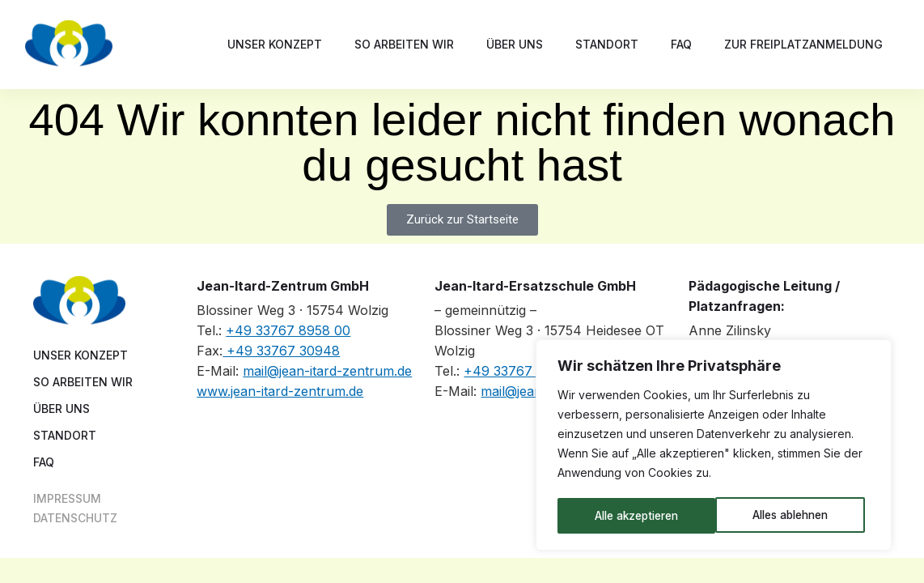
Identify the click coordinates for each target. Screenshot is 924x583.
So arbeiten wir (404, 44)
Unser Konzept (275, 44)
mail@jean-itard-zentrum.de (327, 371)
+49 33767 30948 (281, 351)
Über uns (515, 44)
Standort (607, 44)
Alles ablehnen (632, 515)
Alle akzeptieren (791, 515)
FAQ (681, 44)
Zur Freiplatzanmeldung (803, 44)
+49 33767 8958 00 (288, 330)
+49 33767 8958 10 (525, 371)
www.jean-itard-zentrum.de (280, 391)
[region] (714, 446)
